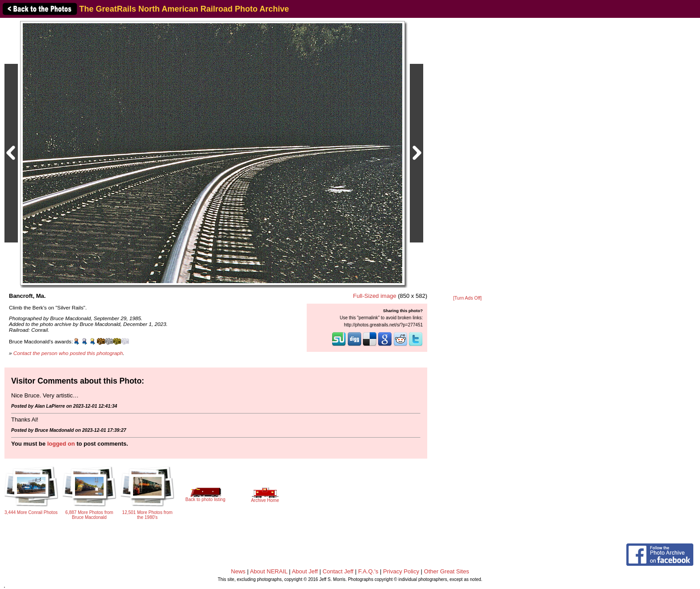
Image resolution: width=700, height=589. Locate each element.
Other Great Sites (447, 571)
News (238, 571)
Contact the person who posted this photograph (68, 353)
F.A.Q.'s (368, 571)
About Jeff (305, 571)
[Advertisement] (467, 157)
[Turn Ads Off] (467, 298)
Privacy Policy (401, 571)
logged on (61, 444)
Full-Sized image (375, 296)
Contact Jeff (338, 571)
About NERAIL (269, 571)
